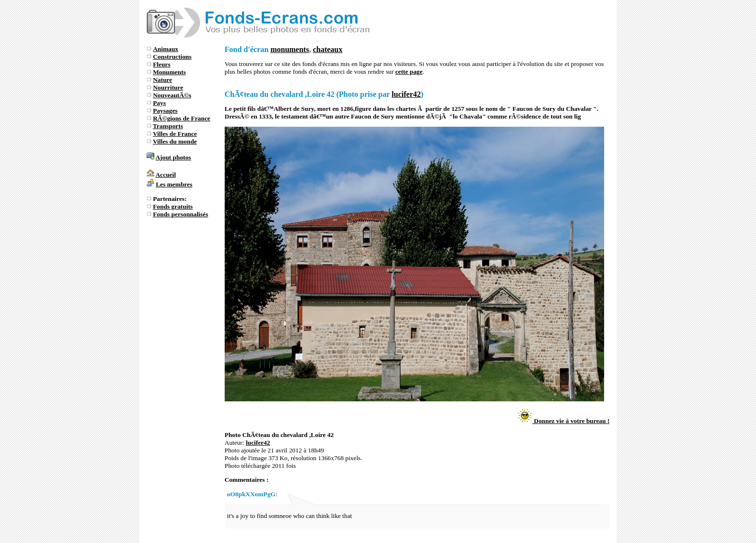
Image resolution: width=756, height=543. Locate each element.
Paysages (165, 111)
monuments (290, 49)
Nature (162, 80)
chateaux (328, 49)
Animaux (166, 49)
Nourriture (168, 87)
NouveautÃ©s (172, 95)
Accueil (165, 175)
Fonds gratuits (173, 206)
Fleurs (162, 64)
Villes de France (175, 134)
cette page (409, 72)
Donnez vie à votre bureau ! (563, 421)
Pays (159, 103)
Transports (168, 126)
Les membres (174, 184)
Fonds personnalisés (180, 214)
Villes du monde (175, 141)
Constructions (172, 57)
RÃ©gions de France (182, 118)
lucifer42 (406, 94)
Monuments (169, 72)
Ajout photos (173, 157)
